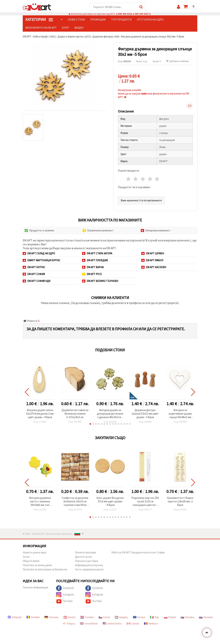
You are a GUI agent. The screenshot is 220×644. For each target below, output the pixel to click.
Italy (155, 617)
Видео (79, 28)
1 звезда (129, 179)
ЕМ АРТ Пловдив (95, 260)
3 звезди (143, 179)
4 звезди (150, 179)
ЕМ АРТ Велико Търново (100, 281)
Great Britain (89, 624)
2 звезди (136, 179)
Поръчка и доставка (86, 561)
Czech (104, 617)
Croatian (87, 617)
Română (33, 617)
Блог (66, 28)
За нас (26, 557)
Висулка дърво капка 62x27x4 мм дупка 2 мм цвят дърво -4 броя (40, 414)
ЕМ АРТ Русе (92, 274)
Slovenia (206, 617)
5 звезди (157, 179)
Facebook (65, 588)
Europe (139, 617)
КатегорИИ (39, 20)
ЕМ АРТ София (34, 274)
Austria (69, 617)
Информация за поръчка (89, 565)
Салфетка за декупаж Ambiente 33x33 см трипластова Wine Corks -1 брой (75, 502)
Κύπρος (69, 624)
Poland (170, 617)
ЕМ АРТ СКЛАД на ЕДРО (39, 254)
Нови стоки (76, 20)
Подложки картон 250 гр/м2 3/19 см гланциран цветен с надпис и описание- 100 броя (145, 502)
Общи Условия (31, 561)
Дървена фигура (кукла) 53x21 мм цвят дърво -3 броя (145, 414)
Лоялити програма (85, 553)
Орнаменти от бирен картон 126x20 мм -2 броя (180, 501)
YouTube (64, 601)
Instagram (65, 595)
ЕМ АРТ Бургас (34, 267)
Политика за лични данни (37, 565)
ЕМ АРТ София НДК (37, 281)
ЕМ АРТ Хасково (154, 267)
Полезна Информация (35, 588)
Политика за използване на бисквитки (45, 570)
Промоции (98, 20)
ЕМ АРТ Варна (93, 267)
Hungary (121, 617)
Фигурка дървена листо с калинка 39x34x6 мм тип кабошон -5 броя (40, 502)
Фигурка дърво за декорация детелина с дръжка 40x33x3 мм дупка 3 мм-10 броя (110, 414)
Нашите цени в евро (35, 553)
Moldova (151, 624)
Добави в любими (177, 61)
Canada (133, 624)
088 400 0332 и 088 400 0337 (133, 14)
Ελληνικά (15, 617)
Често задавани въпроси (89, 570)
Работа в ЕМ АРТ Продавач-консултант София (138, 553)
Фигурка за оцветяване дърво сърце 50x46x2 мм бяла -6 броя (180, 414)
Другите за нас (83, 557)
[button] (90, 424)
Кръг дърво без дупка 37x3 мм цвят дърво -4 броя (110, 501)
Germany (51, 617)
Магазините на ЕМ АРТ (41, 28)
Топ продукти (121, 20)
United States (112, 624)
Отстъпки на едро (150, 20)
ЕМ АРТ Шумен (153, 254)
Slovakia (187, 617)
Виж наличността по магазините (141, 200)
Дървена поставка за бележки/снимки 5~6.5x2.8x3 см (75, 414)
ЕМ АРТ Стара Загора (97, 254)
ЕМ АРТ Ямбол (152, 260)
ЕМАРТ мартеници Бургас (42, 260)
